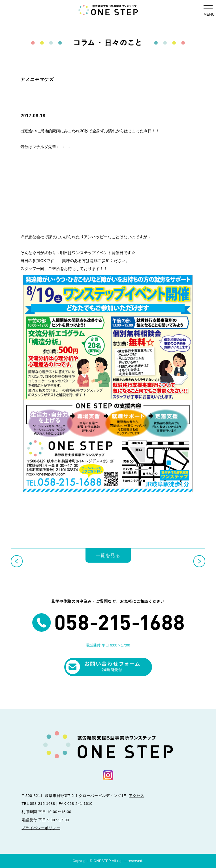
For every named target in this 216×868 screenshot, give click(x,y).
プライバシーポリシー (41, 828)
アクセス (137, 796)
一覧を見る (108, 555)
